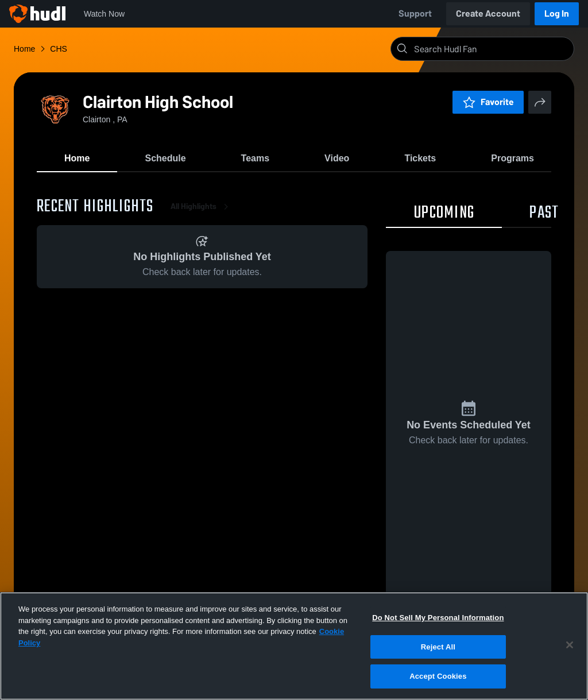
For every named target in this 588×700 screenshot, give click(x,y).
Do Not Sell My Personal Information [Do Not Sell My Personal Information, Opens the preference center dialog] (438, 618)
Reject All (438, 647)
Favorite (488, 102)
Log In (557, 13)
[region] (294, 646)
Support (415, 13)
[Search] (492, 49)
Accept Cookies (438, 676)
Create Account (488, 13)
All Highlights (202, 206)
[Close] (570, 645)
